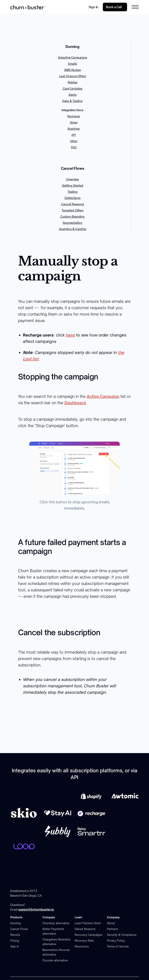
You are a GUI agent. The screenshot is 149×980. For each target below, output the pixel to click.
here (70, 335)
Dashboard (75, 403)
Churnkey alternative (56, 923)
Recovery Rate (84, 941)
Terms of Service (118, 946)
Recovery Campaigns (89, 935)
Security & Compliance (122, 935)
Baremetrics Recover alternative (56, 952)
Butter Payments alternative (53, 931)
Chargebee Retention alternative (57, 942)
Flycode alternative (55, 960)
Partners (112, 929)
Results (15, 935)
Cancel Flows (19, 929)
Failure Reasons (85, 929)
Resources (82, 946)
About (111, 923)
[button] (135, 7)
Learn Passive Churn (88, 923)
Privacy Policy (116, 941)
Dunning (16, 923)
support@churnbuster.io (36, 910)
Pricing (15, 941)
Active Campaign (103, 396)
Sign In (93, 7)
